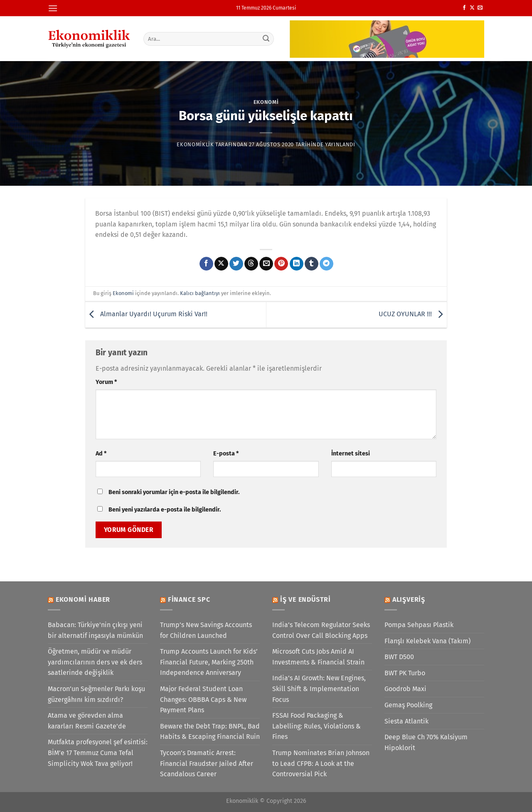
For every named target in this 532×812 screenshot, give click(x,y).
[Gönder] (266, 39)
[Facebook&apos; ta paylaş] (206, 264)
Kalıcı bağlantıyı (200, 293)
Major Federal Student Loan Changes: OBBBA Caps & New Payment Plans (203, 699)
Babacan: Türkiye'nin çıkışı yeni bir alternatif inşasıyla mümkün (95, 630)
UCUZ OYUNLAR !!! (413, 314)
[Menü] (53, 8)
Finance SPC (189, 599)
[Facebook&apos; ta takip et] (464, 8)
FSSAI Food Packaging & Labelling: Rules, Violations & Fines (316, 726)
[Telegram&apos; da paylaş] (326, 264)
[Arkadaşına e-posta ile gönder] (266, 264)
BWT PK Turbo (405, 673)
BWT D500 (399, 657)
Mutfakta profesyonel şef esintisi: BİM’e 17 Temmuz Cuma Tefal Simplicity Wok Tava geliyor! (98, 753)
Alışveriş (409, 599)
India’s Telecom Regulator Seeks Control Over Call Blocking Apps (321, 630)
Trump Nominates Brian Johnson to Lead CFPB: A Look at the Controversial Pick (321, 763)
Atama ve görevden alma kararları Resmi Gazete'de (87, 721)
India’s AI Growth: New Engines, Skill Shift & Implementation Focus (319, 689)
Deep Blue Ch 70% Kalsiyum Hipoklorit (426, 742)
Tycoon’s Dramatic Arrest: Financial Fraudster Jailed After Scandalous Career (207, 763)
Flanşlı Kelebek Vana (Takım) (427, 641)
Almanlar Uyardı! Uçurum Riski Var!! (146, 314)
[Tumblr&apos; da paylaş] (312, 264)
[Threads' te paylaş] (251, 264)
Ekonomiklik (195, 144)
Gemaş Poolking (408, 705)
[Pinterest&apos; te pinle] (281, 264)
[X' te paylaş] (221, 264)
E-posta (226, 454)
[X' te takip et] (472, 8)
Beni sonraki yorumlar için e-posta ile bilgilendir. (174, 492)
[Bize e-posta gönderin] (480, 8)
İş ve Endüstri (305, 599)
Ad (101, 454)
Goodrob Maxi (405, 689)
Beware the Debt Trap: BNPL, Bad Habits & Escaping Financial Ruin (210, 732)
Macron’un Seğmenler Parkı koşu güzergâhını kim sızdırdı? (96, 694)
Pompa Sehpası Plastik (419, 625)
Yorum (106, 382)
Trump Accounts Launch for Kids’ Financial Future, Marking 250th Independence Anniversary (209, 662)
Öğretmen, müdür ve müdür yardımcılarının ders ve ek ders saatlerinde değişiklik (95, 662)
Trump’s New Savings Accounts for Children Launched (206, 630)
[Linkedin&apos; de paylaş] (297, 264)
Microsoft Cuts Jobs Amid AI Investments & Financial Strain (318, 657)
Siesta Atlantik (406, 721)
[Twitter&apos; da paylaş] (236, 264)
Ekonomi (266, 102)
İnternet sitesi (351, 454)
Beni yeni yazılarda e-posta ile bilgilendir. (165, 510)
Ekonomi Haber (83, 599)
